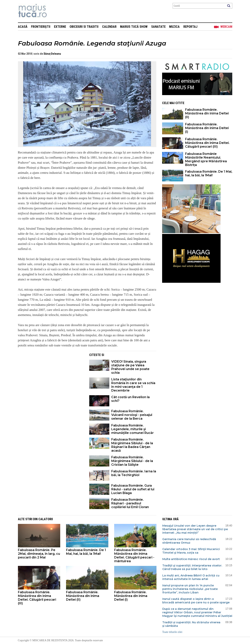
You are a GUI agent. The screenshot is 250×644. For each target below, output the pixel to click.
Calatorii (46, 519)
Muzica (174, 27)
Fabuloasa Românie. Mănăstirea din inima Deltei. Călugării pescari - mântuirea (134, 556)
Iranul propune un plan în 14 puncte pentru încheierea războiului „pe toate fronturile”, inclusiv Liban (190, 589)
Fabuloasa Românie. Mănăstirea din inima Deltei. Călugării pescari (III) (207, 143)
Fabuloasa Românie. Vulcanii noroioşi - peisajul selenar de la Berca (132, 415)
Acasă (23, 27)
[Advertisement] (51, 378)
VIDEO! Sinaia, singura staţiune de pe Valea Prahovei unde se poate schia (130, 367)
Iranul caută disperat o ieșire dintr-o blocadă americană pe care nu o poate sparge (196, 601)
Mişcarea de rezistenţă (53, 11)
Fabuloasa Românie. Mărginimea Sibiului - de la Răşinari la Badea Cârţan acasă (132, 445)
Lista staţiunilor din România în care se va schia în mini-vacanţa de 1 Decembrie (133, 385)
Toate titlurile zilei (172, 632)
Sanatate (158, 27)
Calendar (109, 27)
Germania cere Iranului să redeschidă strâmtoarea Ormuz (189, 541)
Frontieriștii (41, 27)
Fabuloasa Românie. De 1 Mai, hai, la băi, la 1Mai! (209, 173)
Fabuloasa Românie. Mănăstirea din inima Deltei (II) (207, 113)
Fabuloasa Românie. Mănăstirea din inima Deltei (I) (207, 128)
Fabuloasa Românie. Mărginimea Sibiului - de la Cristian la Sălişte (132, 461)
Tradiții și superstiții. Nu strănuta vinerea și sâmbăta (191, 624)
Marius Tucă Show (134, 27)
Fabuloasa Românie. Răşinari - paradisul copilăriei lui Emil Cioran (130, 503)
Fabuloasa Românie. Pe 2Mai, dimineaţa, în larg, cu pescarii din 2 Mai (39, 554)
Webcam (226, 27)
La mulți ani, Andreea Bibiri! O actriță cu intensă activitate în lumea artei (191, 577)
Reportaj (190, 27)
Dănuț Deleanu (52, 54)
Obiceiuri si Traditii (84, 27)
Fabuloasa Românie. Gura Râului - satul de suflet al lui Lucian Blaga (133, 489)
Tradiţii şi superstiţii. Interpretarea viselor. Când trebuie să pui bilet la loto (192, 567)
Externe (60, 27)
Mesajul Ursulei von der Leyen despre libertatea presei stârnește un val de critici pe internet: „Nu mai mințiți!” (195, 529)
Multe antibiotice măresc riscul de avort (191, 559)
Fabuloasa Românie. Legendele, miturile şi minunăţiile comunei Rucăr (133, 429)
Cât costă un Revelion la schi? (130, 399)
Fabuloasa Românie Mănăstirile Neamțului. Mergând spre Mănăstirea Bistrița (206, 159)
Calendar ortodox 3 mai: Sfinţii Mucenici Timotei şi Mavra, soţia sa (191, 551)
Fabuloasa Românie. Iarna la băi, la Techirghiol (134, 473)
